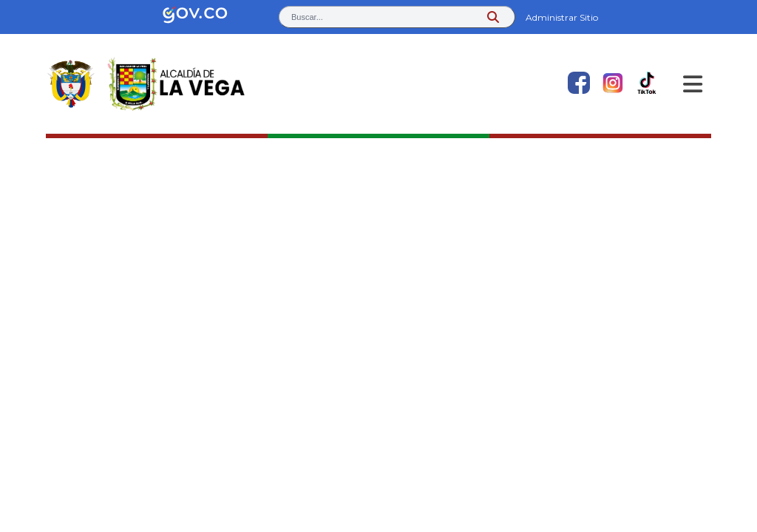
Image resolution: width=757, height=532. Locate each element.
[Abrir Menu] (693, 84)
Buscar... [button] (307, 17)
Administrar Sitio (562, 17)
